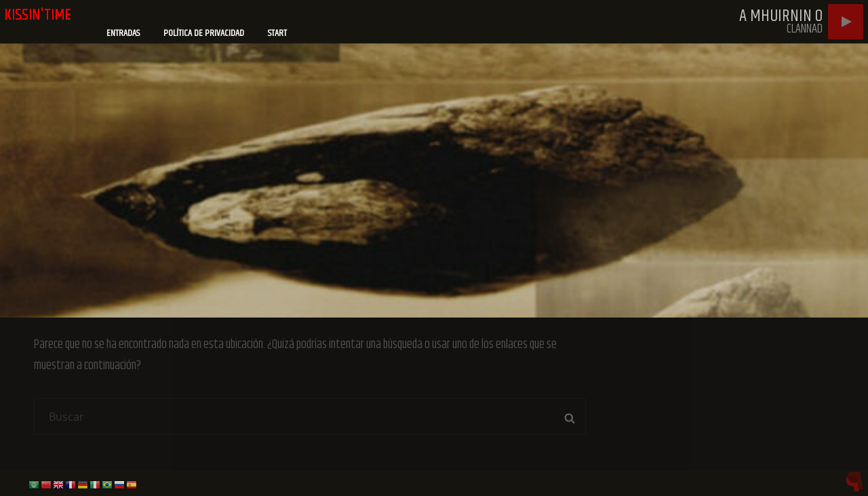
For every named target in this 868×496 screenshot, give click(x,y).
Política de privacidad (204, 33)
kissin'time (38, 15)
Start (277, 33)
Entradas (123, 33)
